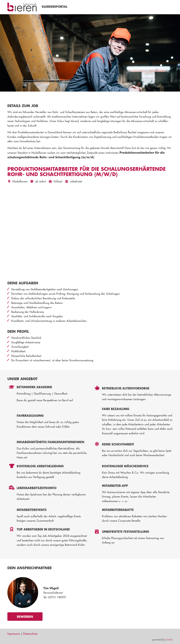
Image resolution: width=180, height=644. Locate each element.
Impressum (14, 634)
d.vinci (169, 639)
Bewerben (25, 616)
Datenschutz (30, 634)
